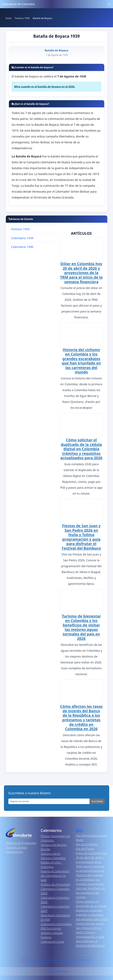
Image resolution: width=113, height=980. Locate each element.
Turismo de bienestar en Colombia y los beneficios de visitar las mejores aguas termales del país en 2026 (81, 629)
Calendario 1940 (22, 247)
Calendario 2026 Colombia (56, 974)
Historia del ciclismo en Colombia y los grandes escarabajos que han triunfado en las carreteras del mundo (81, 362)
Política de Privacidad (55, 887)
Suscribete (97, 804)
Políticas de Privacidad (21, 845)
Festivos (46, 940)
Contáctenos (14, 854)
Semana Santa (51, 856)
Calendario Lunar (53, 944)
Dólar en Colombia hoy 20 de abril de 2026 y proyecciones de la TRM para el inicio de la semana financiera (81, 273)
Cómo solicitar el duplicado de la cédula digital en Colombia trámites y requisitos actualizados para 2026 (81, 450)
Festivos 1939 (20, 229)
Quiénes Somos (16, 850)
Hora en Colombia (53, 860)
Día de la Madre (87, 847)
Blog (79, 833)
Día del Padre (85, 851)
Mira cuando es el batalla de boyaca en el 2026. (45, 87)
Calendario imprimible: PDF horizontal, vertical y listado (56, 931)
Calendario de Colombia (18, 4)
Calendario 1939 (22, 238)
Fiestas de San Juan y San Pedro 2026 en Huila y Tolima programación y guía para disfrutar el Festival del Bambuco (81, 538)
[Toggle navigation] (109, 4)
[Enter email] (49, 804)
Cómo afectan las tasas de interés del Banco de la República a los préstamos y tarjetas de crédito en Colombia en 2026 (81, 720)
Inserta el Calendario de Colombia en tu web (55, 878)
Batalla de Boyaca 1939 (57, 36)
